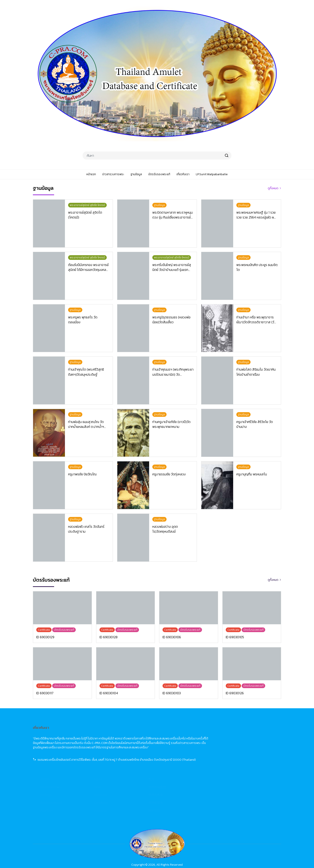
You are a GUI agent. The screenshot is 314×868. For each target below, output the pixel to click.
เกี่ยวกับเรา (131, 765)
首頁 (236, 734)
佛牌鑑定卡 (241, 757)
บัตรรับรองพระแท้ (136, 757)
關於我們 (239, 765)
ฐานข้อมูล (130, 750)
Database (186, 750)
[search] (227, 155)
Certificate (186, 757)
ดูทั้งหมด (273, 188)
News (182, 742)
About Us (185, 765)
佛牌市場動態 (242, 742)
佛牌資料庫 (241, 750)
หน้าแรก (130, 734)
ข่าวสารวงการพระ (136, 742)
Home (183, 734)
